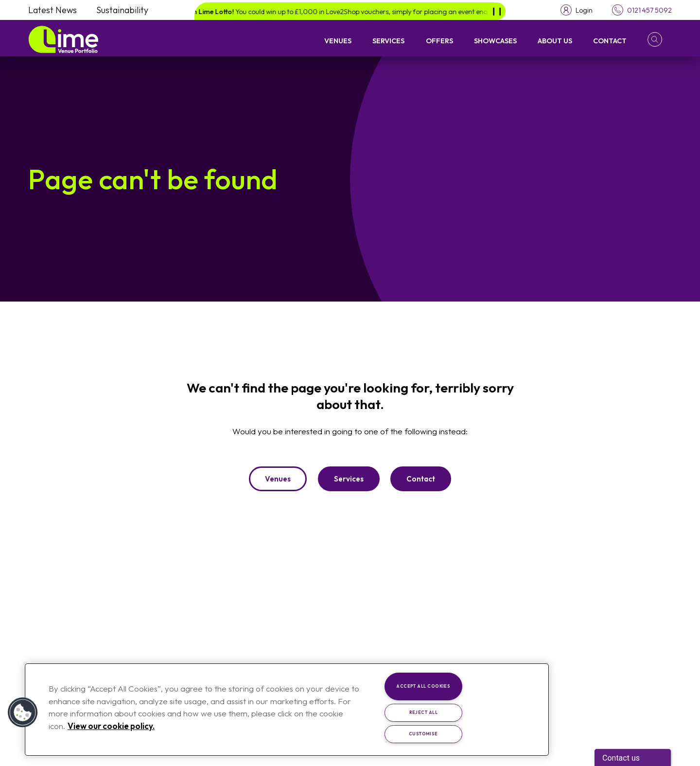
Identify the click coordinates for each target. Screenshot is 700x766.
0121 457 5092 (649, 10)
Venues (338, 41)
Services (388, 41)
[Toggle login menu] (577, 10)
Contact (610, 41)
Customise (423, 734)
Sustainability (122, 10)
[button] (660, 39)
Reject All (424, 712)
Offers (439, 41)
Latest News (52, 10)
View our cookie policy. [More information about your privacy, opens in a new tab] (111, 726)
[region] (287, 710)
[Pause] (497, 11)
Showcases (495, 41)
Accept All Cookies (423, 686)
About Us (555, 41)
